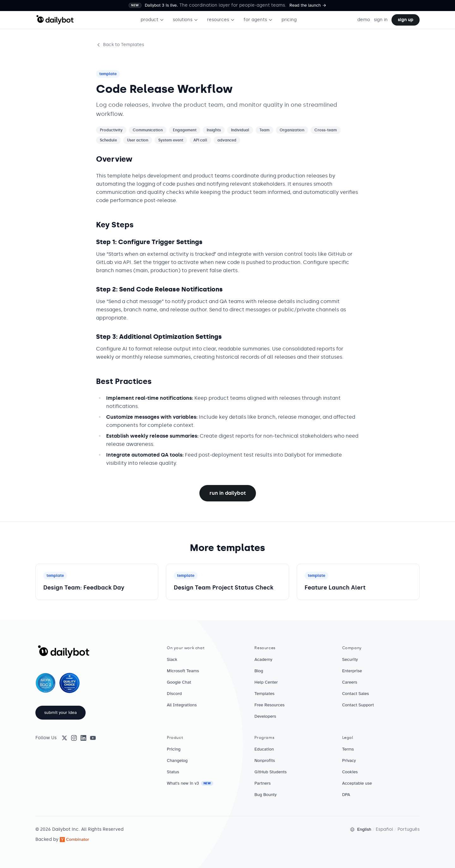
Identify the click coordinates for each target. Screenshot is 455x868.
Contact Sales (356, 694)
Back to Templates (120, 45)
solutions (185, 20)
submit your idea (61, 712)
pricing (289, 20)
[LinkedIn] (83, 738)
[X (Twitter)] (64, 738)
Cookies (350, 772)
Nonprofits (265, 760)
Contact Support (358, 705)
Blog (259, 671)
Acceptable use (357, 783)
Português (409, 829)
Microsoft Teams (183, 671)
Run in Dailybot (228, 493)
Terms (348, 749)
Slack (172, 659)
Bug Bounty (265, 795)
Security (350, 659)
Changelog (177, 760)
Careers (350, 682)
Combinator (74, 839)
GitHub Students (270, 772)
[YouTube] (93, 738)
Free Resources (269, 705)
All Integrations (182, 705)
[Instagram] (74, 738)
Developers (265, 716)
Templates (264, 694)
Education (264, 749)
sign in (381, 20)
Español (384, 829)
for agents (258, 20)
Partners (262, 783)
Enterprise (352, 671)
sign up (406, 20)
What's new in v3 (190, 783)
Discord (174, 694)
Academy (263, 659)
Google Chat (179, 682)
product (152, 20)
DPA (346, 795)
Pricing (174, 749)
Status (173, 772)
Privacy (349, 760)
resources (221, 20)
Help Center (266, 682)
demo (364, 20)
